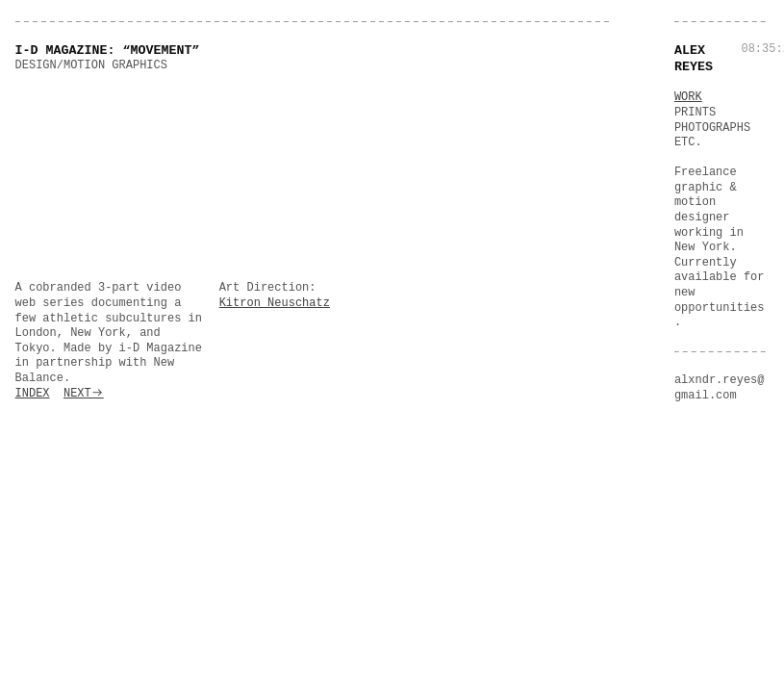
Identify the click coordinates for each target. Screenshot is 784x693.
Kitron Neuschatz (275, 303)
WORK (688, 97)
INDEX (33, 394)
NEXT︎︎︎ (84, 394)
